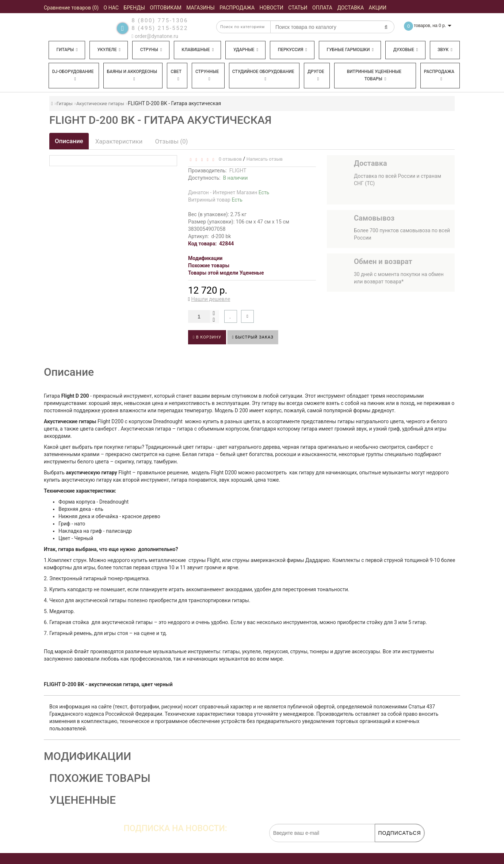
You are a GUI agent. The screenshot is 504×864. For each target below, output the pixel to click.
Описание (69, 141)
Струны (151, 50)
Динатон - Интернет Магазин (229, 192)
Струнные (207, 75)
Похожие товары (209, 265)
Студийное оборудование (263, 75)
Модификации (205, 258)
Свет (176, 75)
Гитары (67, 50)
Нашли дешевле (211, 299)
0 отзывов (229, 159)
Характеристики (119, 141)
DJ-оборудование (73, 75)
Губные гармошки (350, 50)
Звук (445, 50)
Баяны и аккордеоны (132, 75)
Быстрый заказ (253, 337)
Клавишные (198, 50)
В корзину (207, 337)
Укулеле (109, 50)
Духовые (406, 50)
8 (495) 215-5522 (160, 28)
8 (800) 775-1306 (160, 20)
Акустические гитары (100, 104)
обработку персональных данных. (389, 846)
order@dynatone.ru (155, 36)
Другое (316, 75)
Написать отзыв (265, 159)
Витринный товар (215, 200)
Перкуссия (293, 50)
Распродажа (439, 75)
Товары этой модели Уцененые (226, 273)
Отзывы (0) (171, 141)
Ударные (246, 50)
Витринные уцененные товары (374, 75)
